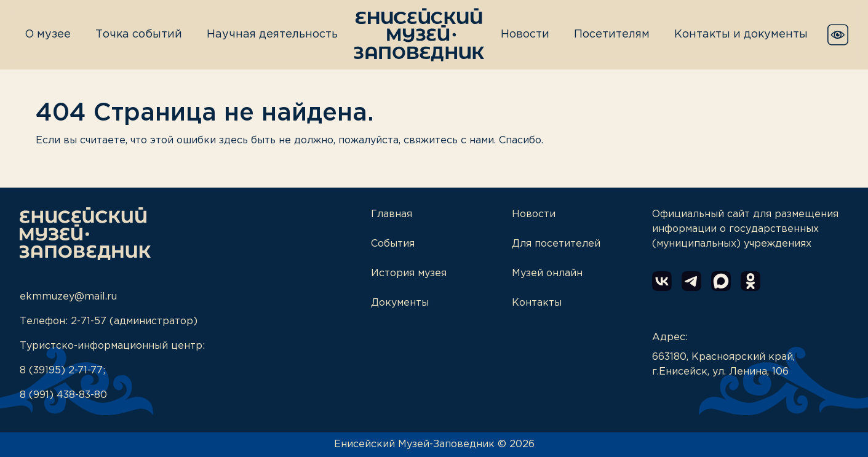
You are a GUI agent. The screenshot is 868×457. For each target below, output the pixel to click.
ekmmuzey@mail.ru (68, 297)
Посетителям (612, 34)
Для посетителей (556, 244)
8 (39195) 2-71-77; (62, 371)
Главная (392, 214)
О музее (48, 34)
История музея (409, 273)
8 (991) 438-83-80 (63, 395)
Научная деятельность (272, 34)
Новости (525, 34)
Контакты (537, 303)
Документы (400, 303)
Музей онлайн (547, 273)
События (393, 244)
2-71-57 (89, 321)
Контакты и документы (741, 34)
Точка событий (139, 34)
